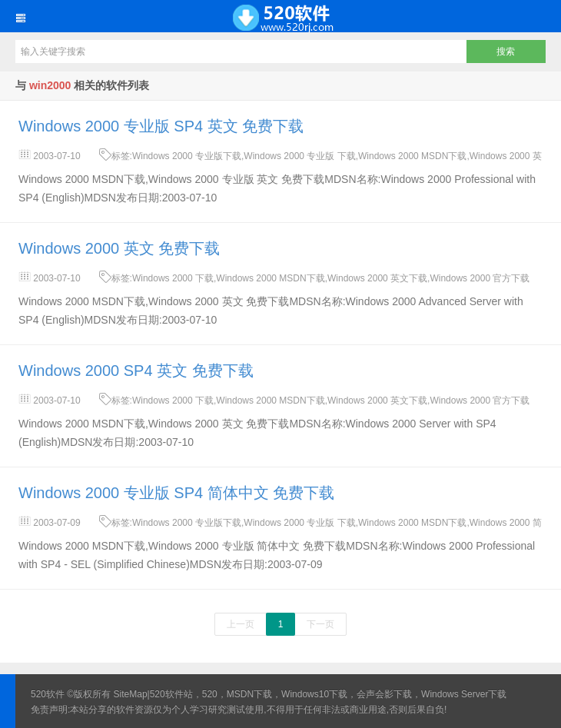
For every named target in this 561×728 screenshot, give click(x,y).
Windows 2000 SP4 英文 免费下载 (136, 371)
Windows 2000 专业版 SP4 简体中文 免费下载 (176, 493)
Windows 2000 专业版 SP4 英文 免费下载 (161, 126)
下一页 (320, 624)
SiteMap (131, 694)
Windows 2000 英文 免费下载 (119, 248)
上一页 (241, 624)
